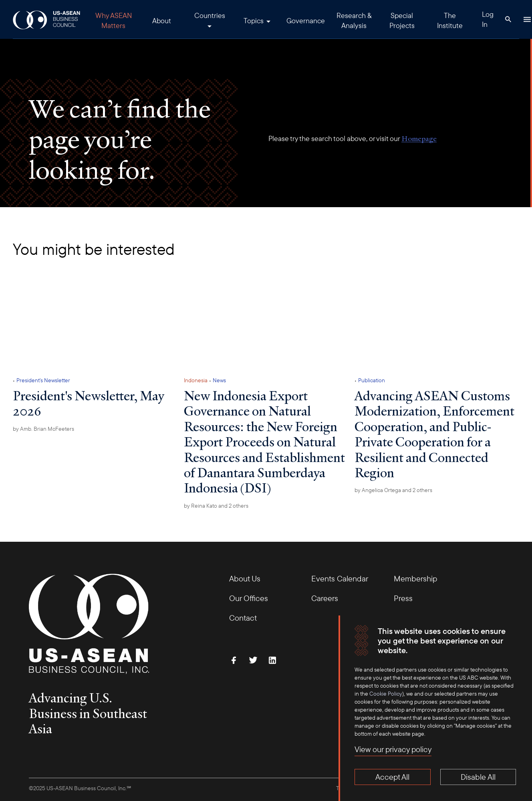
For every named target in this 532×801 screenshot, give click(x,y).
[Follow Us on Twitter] (253, 660)
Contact (243, 618)
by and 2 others (216, 506)
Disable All (478, 777)
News (219, 380)
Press (403, 598)
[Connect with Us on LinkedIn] (272, 660)
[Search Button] (508, 19)
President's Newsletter (43, 380)
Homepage (419, 138)
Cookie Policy (386, 694)
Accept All (392, 777)
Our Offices (249, 598)
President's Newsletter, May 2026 (88, 403)
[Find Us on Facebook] (234, 660)
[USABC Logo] (47, 19)
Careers (325, 598)
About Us (245, 578)
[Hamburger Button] (527, 19)
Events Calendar (340, 578)
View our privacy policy (393, 749)
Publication (372, 380)
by (43, 429)
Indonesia (196, 380)
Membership (415, 578)
